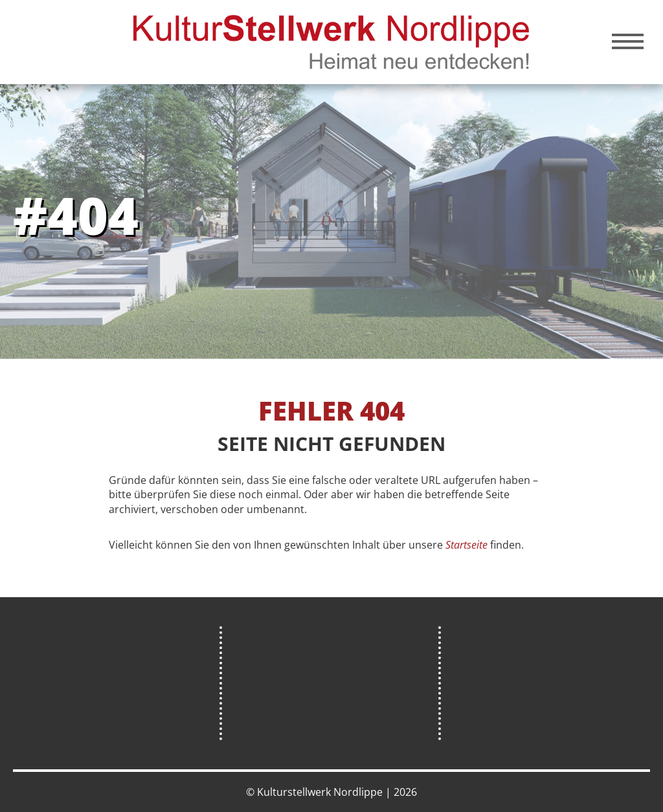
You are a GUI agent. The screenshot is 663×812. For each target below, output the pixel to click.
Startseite (466, 545)
